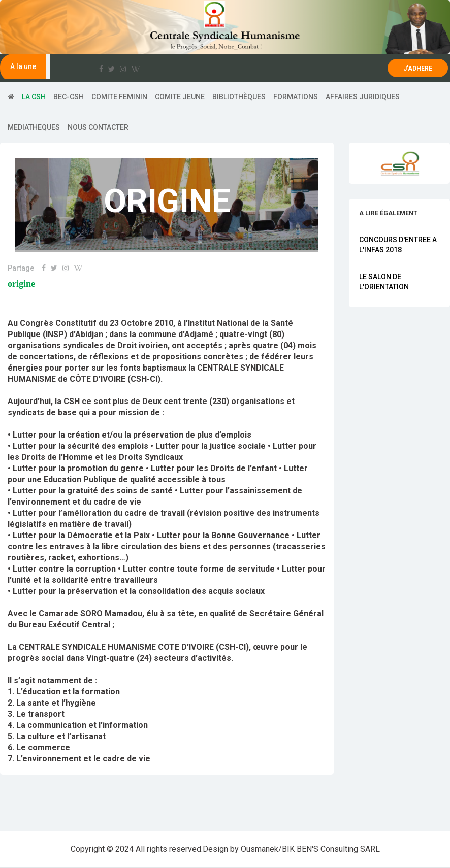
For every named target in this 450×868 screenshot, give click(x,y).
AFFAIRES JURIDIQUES (363, 97)
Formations (296, 97)
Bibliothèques (239, 97)
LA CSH (34, 97)
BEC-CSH (69, 97)
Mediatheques (34, 127)
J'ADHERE (418, 69)
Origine (21, 284)
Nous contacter (98, 127)
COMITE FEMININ (119, 97)
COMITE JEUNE (180, 97)
